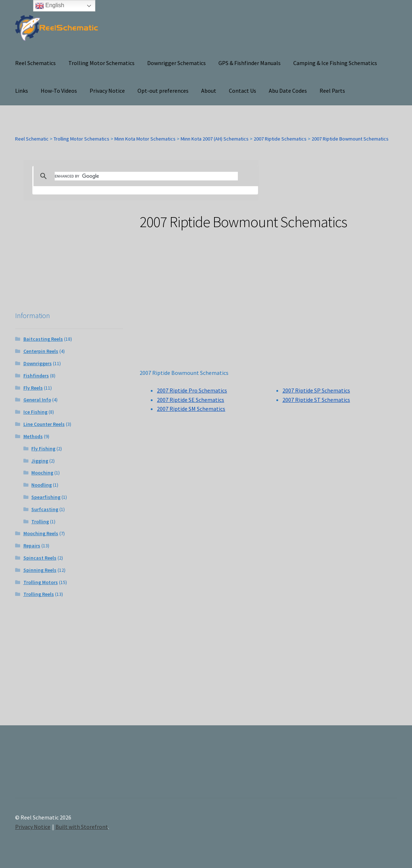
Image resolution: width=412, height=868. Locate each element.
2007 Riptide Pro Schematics (192, 390)
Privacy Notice (107, 91)
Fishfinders (36, 376)
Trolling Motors (41, 582)
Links (22, 91)
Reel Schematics (35, 63)
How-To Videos (59, 91)
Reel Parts (332, 91)
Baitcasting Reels (43, 339)
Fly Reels (33, 388)
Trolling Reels (39, 594)
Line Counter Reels (44, 424)
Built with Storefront (82, 827)
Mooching (42, 473)
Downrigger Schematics (176, 63)
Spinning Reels (40, 570)
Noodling (42, 485)
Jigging (40, 461)
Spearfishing (46, 497)
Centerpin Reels (41, 351)
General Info (37, 400)
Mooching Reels (41, 533)
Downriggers (38, 363)
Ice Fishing (35, 412)
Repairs (32, 546)
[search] (146, 176)
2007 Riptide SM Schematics (191, 409)
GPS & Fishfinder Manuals (250, 63)
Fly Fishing (43, 449)
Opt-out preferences (163, 91)
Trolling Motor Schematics (101, 63)
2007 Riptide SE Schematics (191, 400)
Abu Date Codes (288, 91)
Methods (33, 436)
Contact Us (243, 91)
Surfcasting (45, 509)
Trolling (40, 522)
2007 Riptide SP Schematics (316, 390)
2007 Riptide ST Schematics (316, 400)
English (50, 6)
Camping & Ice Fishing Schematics (335, 63)
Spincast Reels (40, 558)
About (209, 91)
